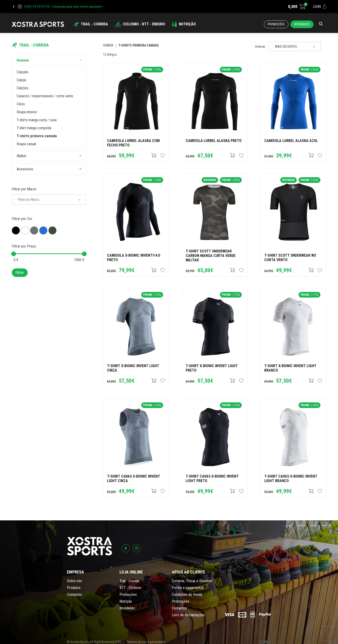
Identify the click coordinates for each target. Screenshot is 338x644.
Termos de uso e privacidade (146, 642)
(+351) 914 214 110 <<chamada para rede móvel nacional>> (64, 7)
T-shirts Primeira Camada (139, 45)
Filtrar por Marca (24, 189)
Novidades (302, 24)
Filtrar (20, 273)
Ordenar (260, 47)
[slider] (14, 254)
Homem (108, 45)
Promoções (276, 24)
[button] (81, 60)
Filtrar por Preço (24, 246)
